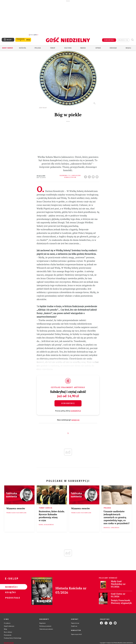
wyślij (97, 175)
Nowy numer (8, 47)
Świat (53, 47)
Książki (10, 591)
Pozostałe (10, 596)
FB (86, 175)
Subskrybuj (68, 402)
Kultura (68, 47)
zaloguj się (123, 39)
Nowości (10, 586)
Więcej (128, 47)
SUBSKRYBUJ (109, 39)
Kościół (23, 47)
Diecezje (113, 47)
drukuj (94, 175)
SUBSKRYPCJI (76, 410)
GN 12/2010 (41, 176)
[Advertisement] (68, 18)
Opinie (98, 47)
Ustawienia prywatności (46, 628)
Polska (38, 47)
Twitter (90, 175)
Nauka (83, 47)
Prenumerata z (21, 39)
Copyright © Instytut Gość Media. (109, 642)
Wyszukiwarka (132, 39)
